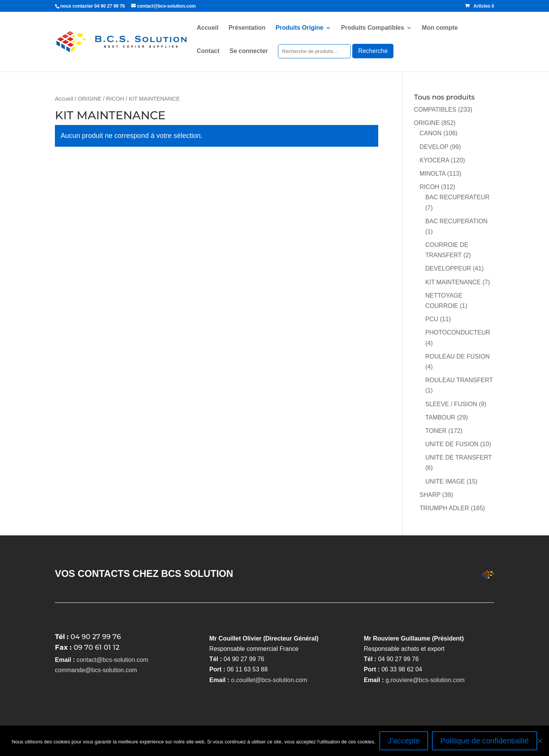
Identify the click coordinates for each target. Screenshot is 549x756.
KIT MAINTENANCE (453, 282)
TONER (436, 431)
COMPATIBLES (435, 110)
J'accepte (404, 741)
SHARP (430, 495)
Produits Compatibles (373, 28)
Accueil (208, 28)
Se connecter (249, 51)
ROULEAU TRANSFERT (459, 380)
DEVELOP (434, 147)
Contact (208, 51)
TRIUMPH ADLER (445, 508)
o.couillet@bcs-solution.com (269, 680)
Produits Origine (299, 28)
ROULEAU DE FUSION (458, 356)
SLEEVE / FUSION (451, 404)
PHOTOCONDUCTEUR (458, 332)
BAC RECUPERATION (457, 221)
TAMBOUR (441, 417)
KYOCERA (434, 160)
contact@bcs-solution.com (112, 660)
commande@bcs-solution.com (96, 670)
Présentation (247, 28)
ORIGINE (90, 99)
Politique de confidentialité (485, 741)
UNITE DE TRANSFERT (459, 457)
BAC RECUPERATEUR (458, 197)
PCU (432, 319)
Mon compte (440, 28)
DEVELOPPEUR (448, 268)
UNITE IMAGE (445, 481)
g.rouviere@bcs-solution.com (425, 680)
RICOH (115, 99)
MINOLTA (433, 174)
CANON (431, 133)
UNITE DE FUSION (452, 444)
